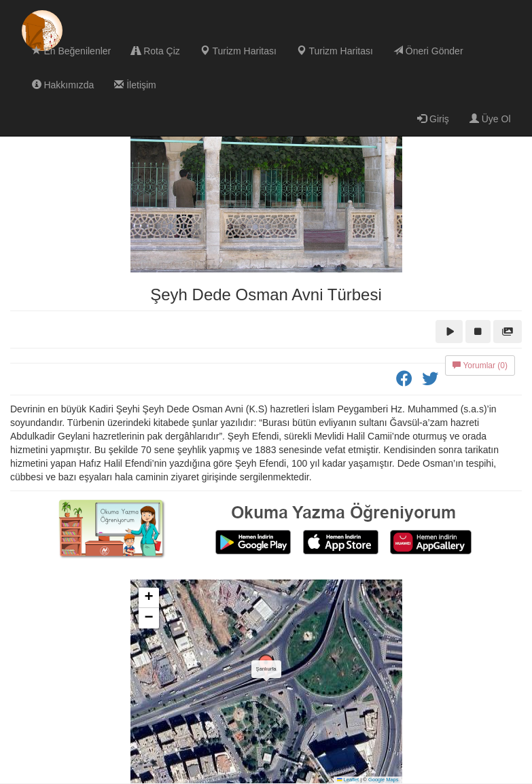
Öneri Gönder (428, 51)
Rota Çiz (156, 51)
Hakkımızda (63, 85)
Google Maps (384, 780)
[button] (266, 668)
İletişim (135, 85)
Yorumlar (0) (480, 366)
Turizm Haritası (238, 51)
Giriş (433, 119)
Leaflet (348, 780)
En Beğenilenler (72, 51)
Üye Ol (490, 119)
